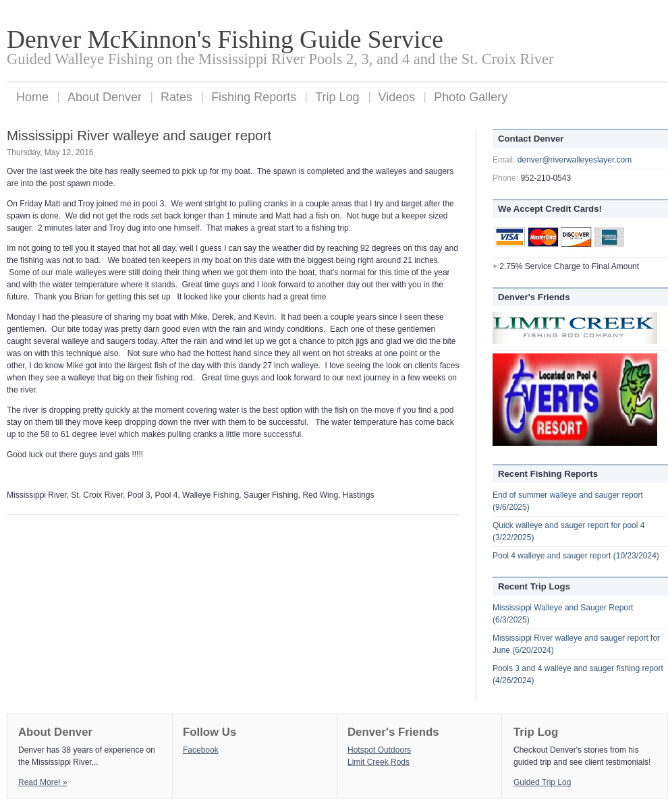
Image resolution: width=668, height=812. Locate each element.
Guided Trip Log (542, 782)
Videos (397, 97)
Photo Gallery (471, 97)
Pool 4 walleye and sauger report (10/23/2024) (576, 556)
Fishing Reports (254, 97)
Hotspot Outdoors (379, 750)
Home (32, 97)
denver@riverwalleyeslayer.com (575, 160)
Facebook (201, 750)
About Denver (105, 97)
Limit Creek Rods (379, 762)
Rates (176, 97)
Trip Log (337, 97)
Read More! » (43, 782)
